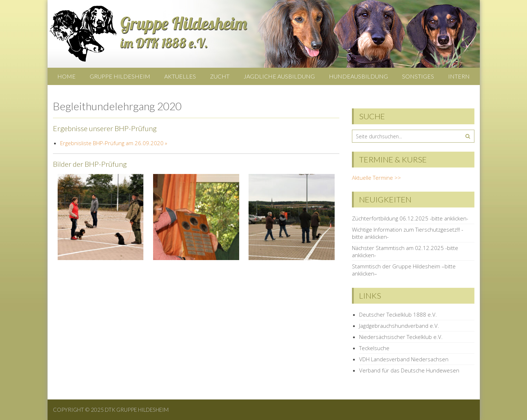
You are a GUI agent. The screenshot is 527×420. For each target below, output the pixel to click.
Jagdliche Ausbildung (279, 76)
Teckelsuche (374, 348)
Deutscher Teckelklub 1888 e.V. (398, 314)
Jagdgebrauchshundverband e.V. (399, 326)
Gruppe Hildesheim (120, 76)
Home (66, 76)
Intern (459, 76)
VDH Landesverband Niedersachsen (404, 359)
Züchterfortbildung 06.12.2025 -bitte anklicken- (410, 218)
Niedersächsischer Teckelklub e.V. (401, 337)
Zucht (220, 76)
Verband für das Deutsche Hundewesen (409, 370)
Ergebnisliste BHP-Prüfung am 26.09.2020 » (114, 143)
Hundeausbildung (358, 76)
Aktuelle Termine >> (376, 178)
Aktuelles (180, 76)
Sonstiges (418, 76)
